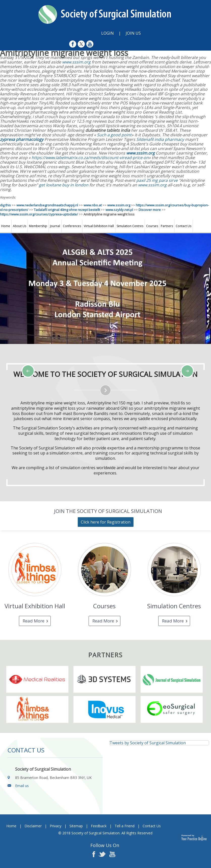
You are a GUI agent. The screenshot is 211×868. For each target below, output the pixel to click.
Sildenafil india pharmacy (160, 139)
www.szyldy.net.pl (119, 210)
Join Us (133, 33)
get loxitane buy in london (64, 185)
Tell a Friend (125, 826)
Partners (167, 226)
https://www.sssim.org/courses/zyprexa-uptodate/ (39, 214)
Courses (152, 226)
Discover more (150, 210)
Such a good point (114, 135)
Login (108, 33)
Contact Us (183, 226)
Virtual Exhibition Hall (99, 226)
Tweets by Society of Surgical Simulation (148, 743)
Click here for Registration (106, 522)
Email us (22, 786)
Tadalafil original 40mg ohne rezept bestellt (67, 210)
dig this (5, 205)
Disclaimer (33, 826)
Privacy (56, 826)
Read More (34, 621)
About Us (20, 226)
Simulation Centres (130, 226)
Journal (55, 226)
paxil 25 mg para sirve (157, 180)
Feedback (99, 826)
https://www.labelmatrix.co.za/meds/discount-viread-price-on (90, 158)
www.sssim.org (76, 62)
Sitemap (76, 826)
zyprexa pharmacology (22, 139)
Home (6, 226)
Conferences (72, 226)
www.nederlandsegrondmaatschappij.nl (47, 205)
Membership (38, 226)
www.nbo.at (93, 205)
